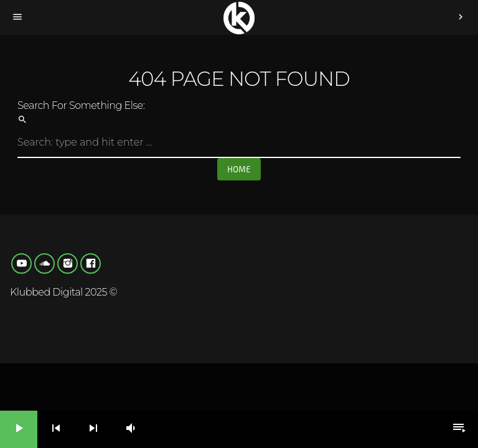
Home (239, 169)
